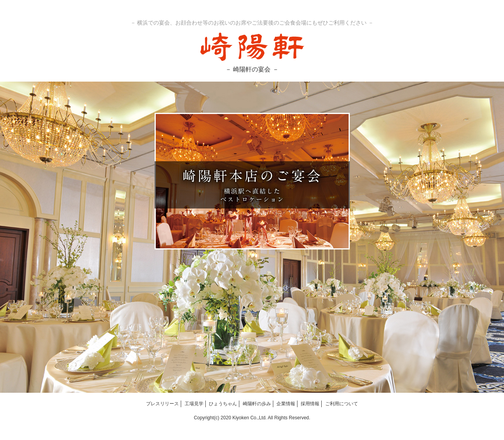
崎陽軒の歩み (257, 404)
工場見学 (194, 404)
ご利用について (342, 404)
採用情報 (310, 404)
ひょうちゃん (223, 404)
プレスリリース (162, 404)
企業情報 (286, 404)
